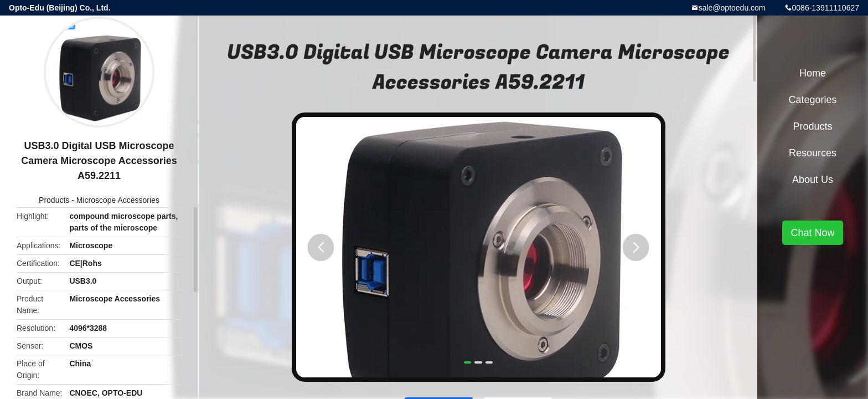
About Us (813, 180)
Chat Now (812, 233)
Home (813, 73)
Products (54, 200)
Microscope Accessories (118, 200)
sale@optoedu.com (732, 8)
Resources (813, 153)
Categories (812, 100)
